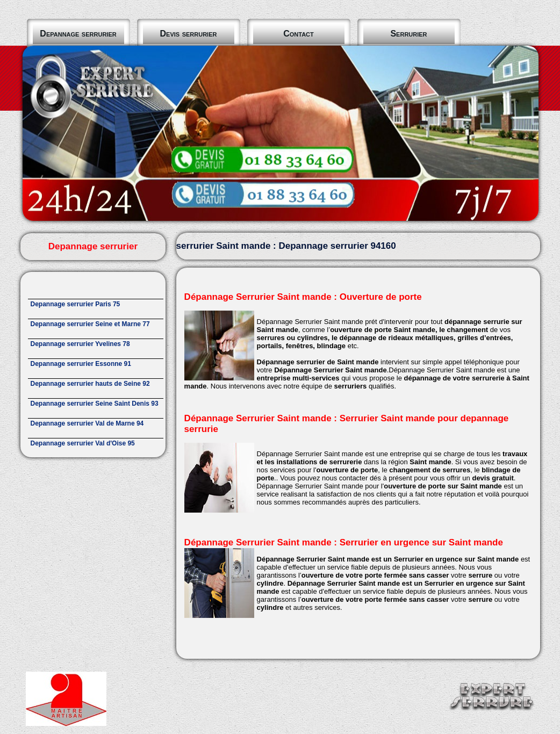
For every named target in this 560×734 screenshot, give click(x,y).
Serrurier (408, 34)
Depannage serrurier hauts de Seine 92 (90, 384)
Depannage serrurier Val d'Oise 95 (83, 443)
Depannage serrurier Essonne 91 (81, 364)
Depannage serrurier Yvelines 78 (80, 344)
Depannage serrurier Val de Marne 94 (87, 423)
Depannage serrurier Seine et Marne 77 (90, 324)
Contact (299, 34)
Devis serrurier (189, 34)
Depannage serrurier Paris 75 (76, 304)
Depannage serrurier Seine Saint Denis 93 (95, 404)
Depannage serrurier (78, 34)
